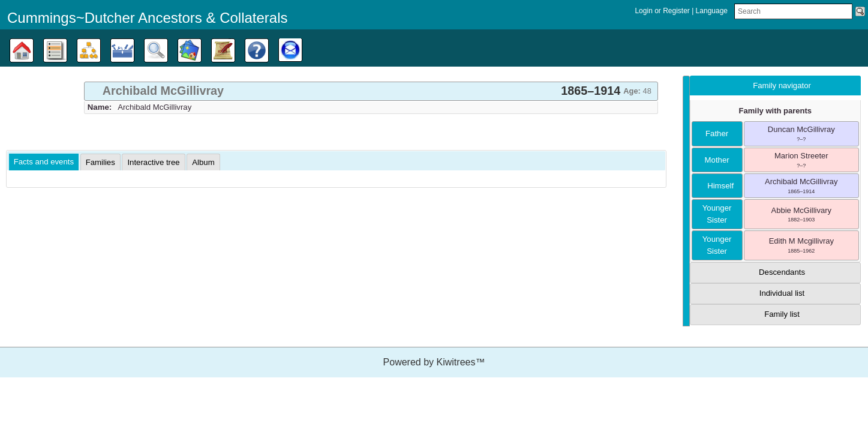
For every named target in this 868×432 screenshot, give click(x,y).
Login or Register (663, 11)
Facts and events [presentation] (44, 162)
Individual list (782, 293)
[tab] (371, 91)
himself (717, 186)
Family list (782, 314)
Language (712, 11)
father (717, 133)
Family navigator (782, 85)
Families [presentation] (100, 162)
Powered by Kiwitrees (434, 362)
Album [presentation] (203, 162)
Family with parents (775, 111)
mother (717, 160)
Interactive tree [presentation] (153, 162)
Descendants (782, 272)
